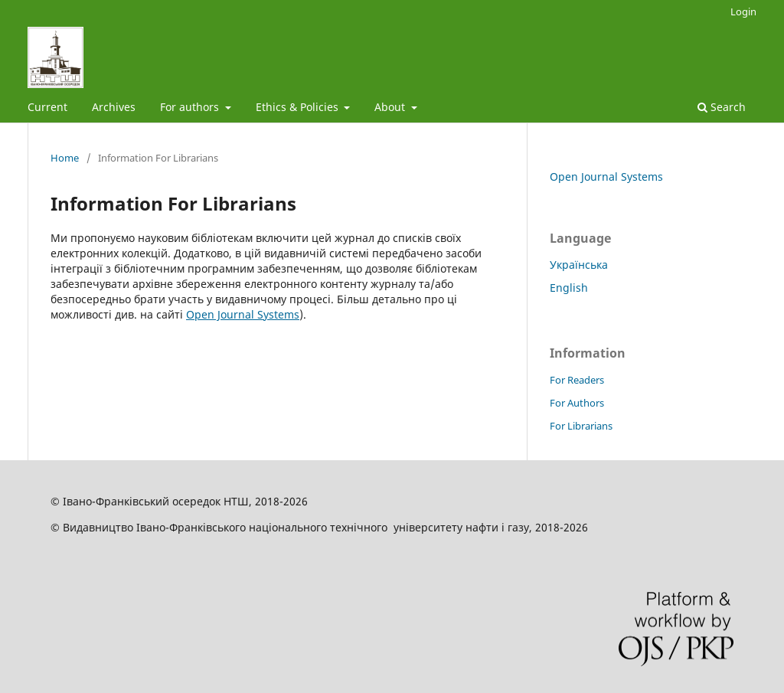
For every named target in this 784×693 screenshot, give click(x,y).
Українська (579, 265)
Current (47, 107)
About (391, 107)
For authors (191, 107)
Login (743, 11)
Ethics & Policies (299, 107)
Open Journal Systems (243, 314)
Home (65, 158)
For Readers (577, 380)
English (569, 288)
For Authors (577, 403)
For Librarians (581, 426)
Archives (114, 107)
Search (722, 107)
